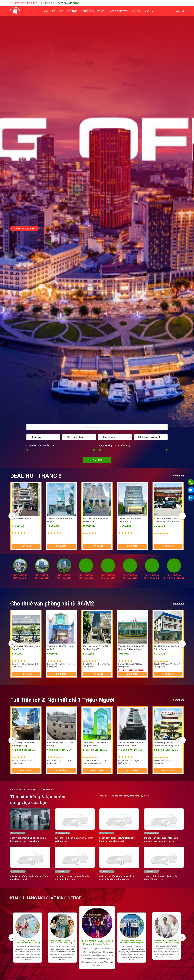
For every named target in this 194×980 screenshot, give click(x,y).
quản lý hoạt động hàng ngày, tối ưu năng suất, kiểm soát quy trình (117, 878)
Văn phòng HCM (68, 11)
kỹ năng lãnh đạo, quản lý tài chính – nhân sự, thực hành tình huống (162, 839)
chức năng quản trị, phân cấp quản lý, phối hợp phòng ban (73, 878)
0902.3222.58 (68, 3)
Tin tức (136, 11)
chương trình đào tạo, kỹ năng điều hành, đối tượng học (161, 878)
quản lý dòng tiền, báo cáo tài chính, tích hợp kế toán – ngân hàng (28, 839)
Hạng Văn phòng (118, 11)
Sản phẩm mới (48, 3)
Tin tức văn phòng (18, 833)
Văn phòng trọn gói (93, 11)
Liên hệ (149, 11)
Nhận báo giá (24, 228)
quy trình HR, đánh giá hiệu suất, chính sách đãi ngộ (74, 839)
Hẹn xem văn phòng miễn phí (24, 3)
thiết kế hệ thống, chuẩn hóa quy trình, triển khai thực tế (29, 878)
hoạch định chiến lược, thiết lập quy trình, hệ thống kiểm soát (117, 839)
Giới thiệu (49, 11)
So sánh (26, 546)
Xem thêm (178, 476)
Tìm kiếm (97, 460)
